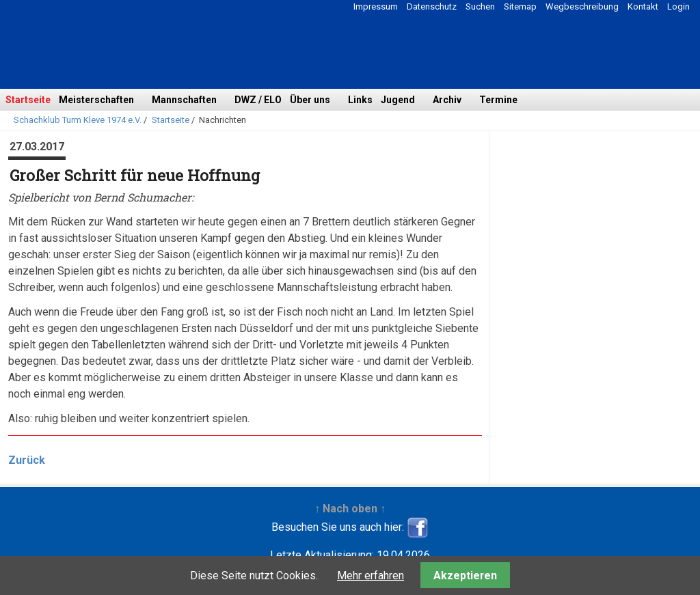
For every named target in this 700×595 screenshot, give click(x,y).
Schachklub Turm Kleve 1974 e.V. (78, 120)
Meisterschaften (96, 100)
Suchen (480, 6)
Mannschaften (184, 100)
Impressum (376, 6)
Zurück (27, 460)
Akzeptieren (465, 576)
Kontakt (643, 6)
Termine (498, 100)
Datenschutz (432, 6)
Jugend (398, 100)
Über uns (310, 100)
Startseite (28, 100)
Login (678, 6)
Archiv (447, 100)
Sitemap (520, 6)
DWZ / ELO (258, 100)
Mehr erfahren (371, 576)
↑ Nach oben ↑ (350, 509)
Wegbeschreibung (582, 6)
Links (360, 100)
